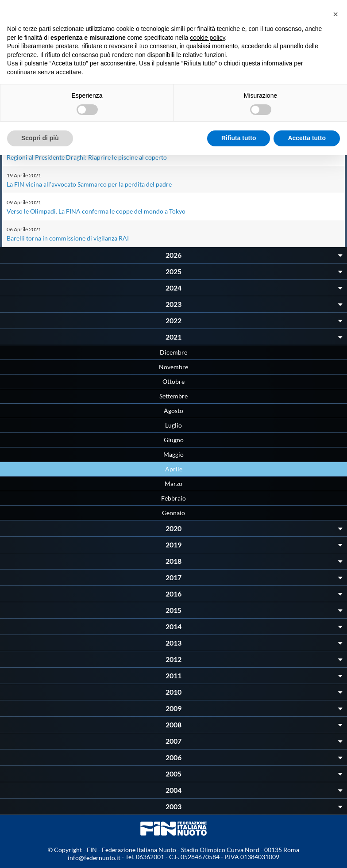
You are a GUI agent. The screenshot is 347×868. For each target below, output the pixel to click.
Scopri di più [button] (40, 138)
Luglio (173, 425)
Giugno (174, 440)
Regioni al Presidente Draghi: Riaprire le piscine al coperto (87, 157)
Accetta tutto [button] (307, 138)
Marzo (173, 484)
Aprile (174, 469)
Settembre (173, 396)
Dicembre (173, 352)
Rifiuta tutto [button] (239, 138)
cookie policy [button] (207, 38)
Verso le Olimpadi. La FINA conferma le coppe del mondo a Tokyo (96, 211)
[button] (335, 14)
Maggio (173, 454)
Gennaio (173, 513)
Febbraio (173, 498)
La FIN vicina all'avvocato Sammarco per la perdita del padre (89, 184)
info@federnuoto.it (94, 858)
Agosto (173, 411)
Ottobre (173, 381)
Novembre (173, 367)
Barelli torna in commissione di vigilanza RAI (68, 238)
